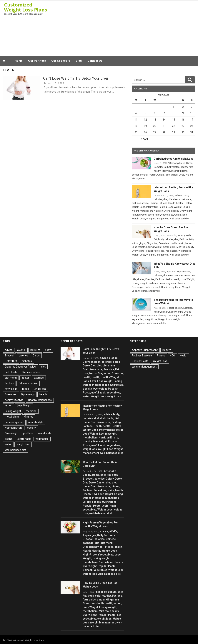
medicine (153, 283)
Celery (110, 479)
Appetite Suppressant (179, 272)
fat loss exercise (28, 383)
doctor (141, 279)
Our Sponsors (61, 61)
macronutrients (179, 171)
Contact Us (95, 61)
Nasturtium (106, 562)
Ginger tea (152, 243)
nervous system (167, 283)
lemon (189, 243)
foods (25, 389)
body (186, 195)
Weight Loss (178, 175)
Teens (8, 439)
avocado (172, 235)
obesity (175, 211)
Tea (163, 251)
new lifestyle (36, 422)
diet (165, 199)
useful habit (154, 215)
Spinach (88, 570)
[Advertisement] (122, 27)
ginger (142, 243)
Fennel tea (100, 490)
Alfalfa (113, 531)
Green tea (164, 243)
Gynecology (28, 394)
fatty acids (11, 389)
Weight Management (157, 219)
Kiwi (94, 494)
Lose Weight (175, 207)
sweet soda (45, 433)
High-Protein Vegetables (98, 555)
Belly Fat (35, 350)
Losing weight (154, 247)
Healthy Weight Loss (40, 400)
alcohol (21, 350)
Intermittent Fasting (157, 207)
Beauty (181, 235)
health (180, 203)
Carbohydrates (177, 163)
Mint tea (181, 247)
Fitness (161, 356)
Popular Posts (139, 215)
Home (19, 61)
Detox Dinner (97, 483)
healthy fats (187, 167)
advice (178, 195)
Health (172, 203)
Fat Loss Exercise (142, 356)
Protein (152, 175)
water (8, 444)
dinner (115, 486)
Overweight (186, 211)
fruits (111, 490)
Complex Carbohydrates (167, 167)
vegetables (167, 215)
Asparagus (89, 535)
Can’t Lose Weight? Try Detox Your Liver (76, 78)
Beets (96, 475)
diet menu (186, 199)
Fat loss (163, 203)
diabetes (168, 275)
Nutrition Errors (162, 211)
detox (116, 362)
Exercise (150, 279)
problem (149, 287)
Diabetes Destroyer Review (21, 367)
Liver (93, 381)
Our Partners (37, 61)
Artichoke (110, 471)
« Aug (144, 139)
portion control (140, 175)
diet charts (174, 199)
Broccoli (9, 356)
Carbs (189, 163)
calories (158, 199)
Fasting (154, 203)
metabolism (146, 211)
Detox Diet (11, 361)
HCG (172, 356)
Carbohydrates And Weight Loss (174, 159)
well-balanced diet (179, 219)
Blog (79, 61)
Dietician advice (140, 203)
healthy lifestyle (162, 171)
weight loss (163, 175)
